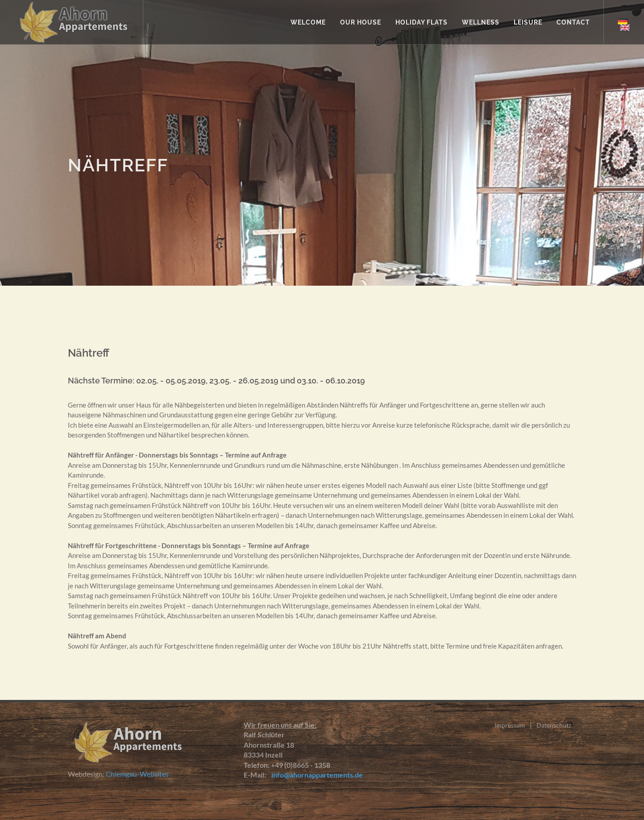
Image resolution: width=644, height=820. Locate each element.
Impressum (510, 725)
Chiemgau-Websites (137, 774)
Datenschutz (554, 725)
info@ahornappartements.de (315, 775)
